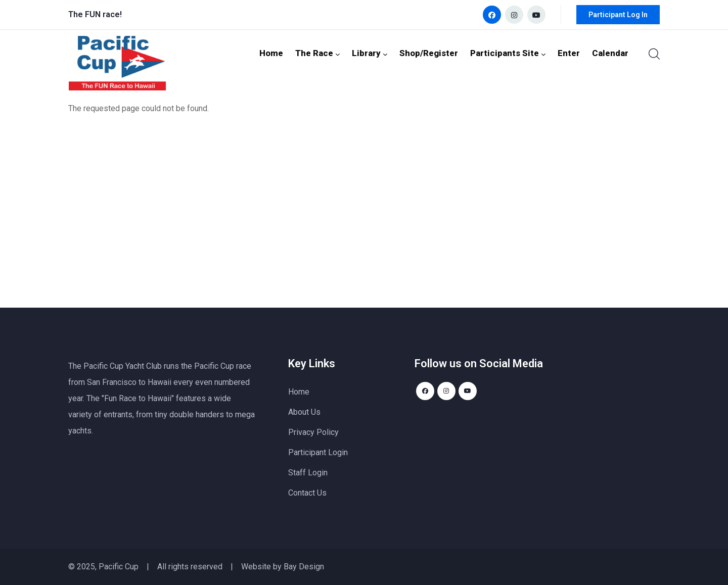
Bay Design (304, 567)
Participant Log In (618, 15)
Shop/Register (441, 53)
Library (385, 53)
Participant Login (318, 452)
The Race (336, 53)
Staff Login (308, 473)
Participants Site (515, 53)
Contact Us (307, 493)
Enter (572, 53)
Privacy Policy (313, 432)
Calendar (611, 53)
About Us (304, 412)
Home (291, 53)
